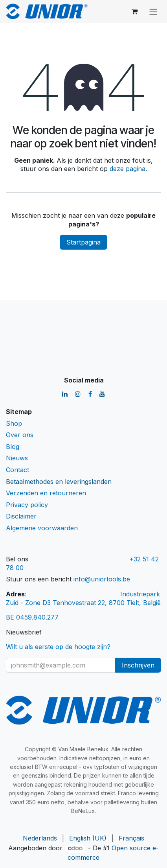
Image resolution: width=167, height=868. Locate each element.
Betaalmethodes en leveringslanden (59, 482)
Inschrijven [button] (138, 665)
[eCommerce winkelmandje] (134, 11)
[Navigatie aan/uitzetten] (153, 11)
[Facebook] (90, 394)
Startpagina (83, 242)
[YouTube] (102, 394)
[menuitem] (40, 839)
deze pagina (128, 169)
